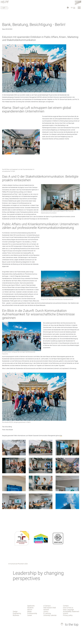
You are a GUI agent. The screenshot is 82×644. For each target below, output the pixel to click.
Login (4, 8)
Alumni (30, 610)
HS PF (5, 2)
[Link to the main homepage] (78, 3)
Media (29, 611)
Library (46, 611)
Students (30, 608)
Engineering (17, 613)
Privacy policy (68, 615)
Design (15, 611)
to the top (71, 625)
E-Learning (47, 613)
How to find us (68, 608)
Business (16, 615)
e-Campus (47, 606)
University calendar (50, 615)
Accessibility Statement (71, 611)
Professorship (32, 613)
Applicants (31, 606)
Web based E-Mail (50, 608)
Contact (66, 606)
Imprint (66, 613)
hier (61, 436)
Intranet (46, 610)
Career (30, 615)
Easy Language (68, 610)
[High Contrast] (67, 8)
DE (72, 8)
